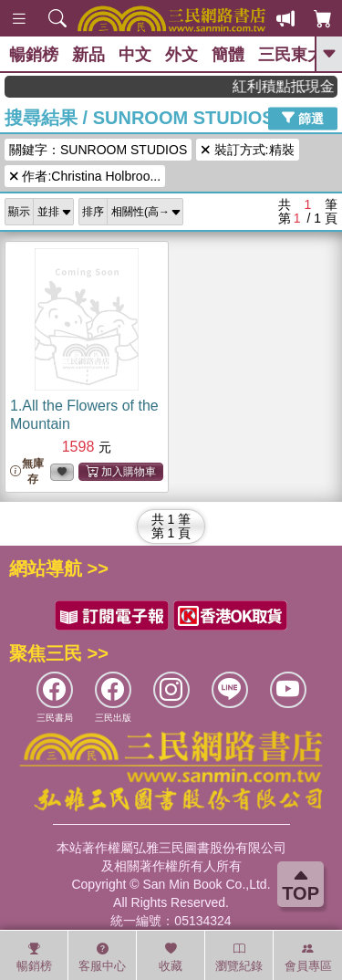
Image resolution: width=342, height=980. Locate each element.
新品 (88, 55)
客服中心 (102, 957)
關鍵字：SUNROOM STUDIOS (98, 150)
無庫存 (27, 471)
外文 (181, 55)
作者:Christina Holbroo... (85, 176)
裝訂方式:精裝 (247, 150)
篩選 (303, 118)
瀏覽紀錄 (239, 957)
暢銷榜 (34, 55)
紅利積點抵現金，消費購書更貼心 (292, 86)
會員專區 (308, 957)
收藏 (171, 957)
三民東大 (291, 55)
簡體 (228, 55)
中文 (135, 55)
